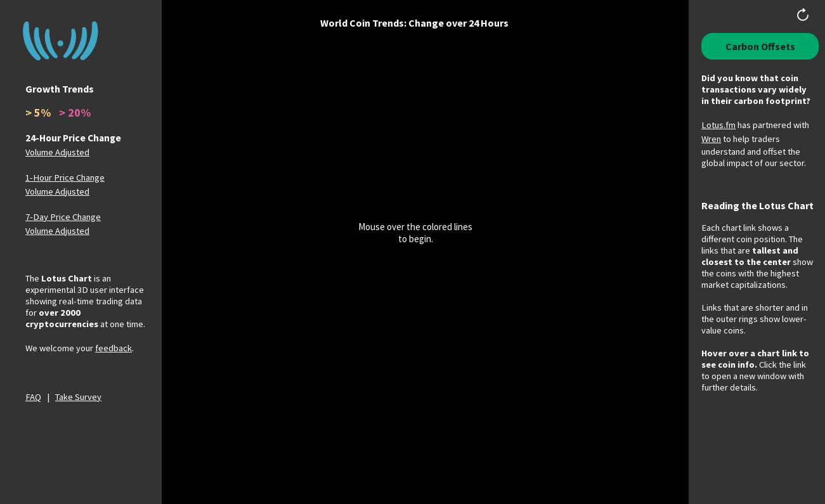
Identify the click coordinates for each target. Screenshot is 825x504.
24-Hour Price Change (73, 138)
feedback (114, 348)
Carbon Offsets (760, 46)
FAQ (33, 397)
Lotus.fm (718, 125)
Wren (711, 139)
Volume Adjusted (57, 152)
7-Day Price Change (63, 217)
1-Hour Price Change (65, 178)
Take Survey (78, 397)
